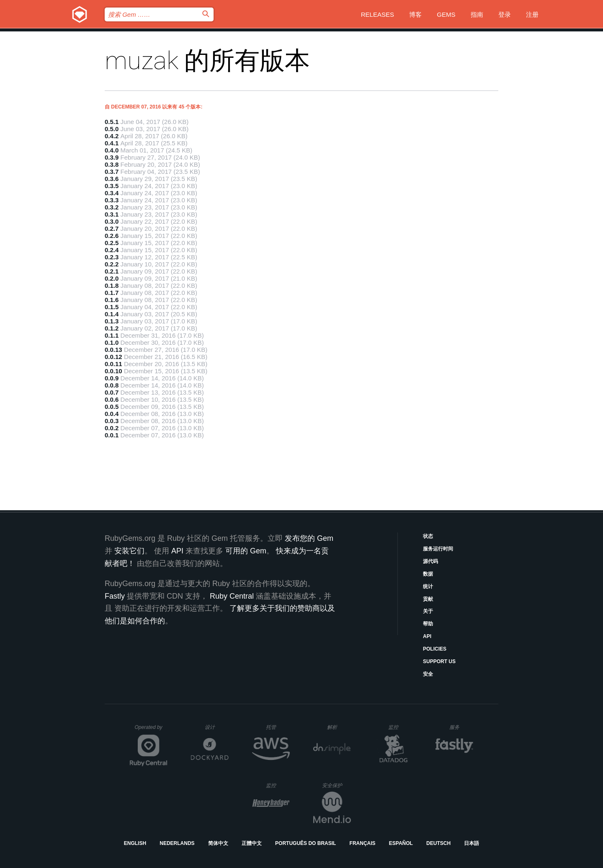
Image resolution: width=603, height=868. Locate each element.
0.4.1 (112, 143)
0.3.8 (112, 164)
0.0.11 (113, 364)
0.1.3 (112, 321)
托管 (277, 727)
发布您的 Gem (309, 538)
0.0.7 (112, 392)
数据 (428, 574)
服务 (461, 727)
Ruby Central (232, 596)
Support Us (439, 661)
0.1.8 (112, 285)
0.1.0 (112, 342)
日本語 (472, 843)
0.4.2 (112, 136)
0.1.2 (112, 328)
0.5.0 (112, 129)
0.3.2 (112, 207)
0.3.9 (112, 157)
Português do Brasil (305, 843)
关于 (428, 611)
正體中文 (252, 843)
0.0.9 (112, 378)
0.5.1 (112, 122)
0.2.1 (112, 271)
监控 (400, 727)
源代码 (430, 561)
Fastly (115, 596)
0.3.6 (112, 179)
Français (363, 843)
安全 (428, 674)
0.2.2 (112, 264)
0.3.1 (112, 214)
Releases (378, 14)
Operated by (151, 730)
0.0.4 (112, 414)
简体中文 (218, 843)
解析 (339, 727)
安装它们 (129, 551)
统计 (428, 586)
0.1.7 (112, 293)
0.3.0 (112, 221)
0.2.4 (112, 250)
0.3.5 (112, 186)
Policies (435, 649)
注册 (532, 14)
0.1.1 (112, 335)
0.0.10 (113, 371)
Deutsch (438, 843)
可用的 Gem (246, 551)
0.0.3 (112, 421)
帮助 (428, 624)
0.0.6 (112, 399)
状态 (428, 536)
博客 (415, 14)
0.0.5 (112, 407)
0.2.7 (112, 229)
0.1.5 (112, 307)
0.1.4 (112, 314)
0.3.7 (112, 172)
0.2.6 (112, 236)
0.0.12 (113, 357)
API (427, 636)
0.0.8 (112, 385)
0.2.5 (112, 243)
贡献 (428, 599)
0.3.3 (112, 200)
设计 (217, 727)
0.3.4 (112, 193)
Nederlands (177, 843)
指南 (477, 14)
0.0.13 (113, 350)
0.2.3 (112, 257)
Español (401, 843)
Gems (446, 14)
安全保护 (336, 785)
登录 (505, 14)
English (135, 843)
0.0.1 (112, 435)
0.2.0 (112, 278)
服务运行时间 (438, 549)
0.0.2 (112, 428)
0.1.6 (112, 300)
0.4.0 (112, 150)
